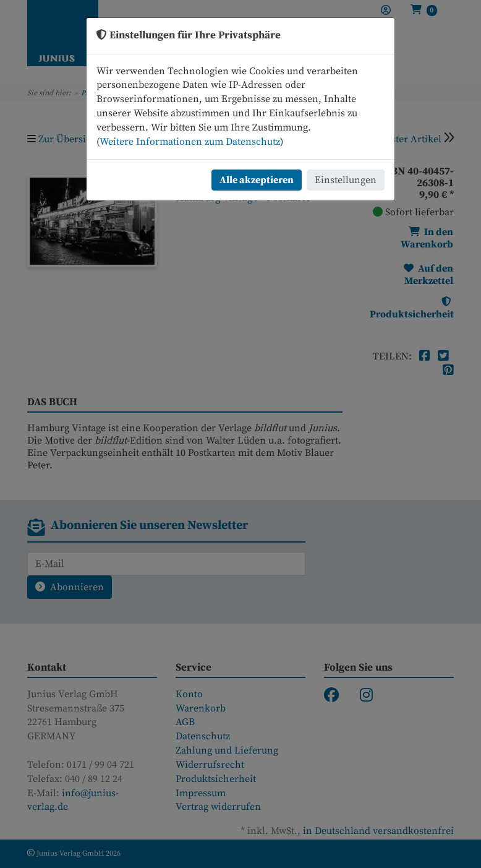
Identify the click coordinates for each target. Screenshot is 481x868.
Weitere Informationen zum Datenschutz (190, 142)
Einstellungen (346, 180)
